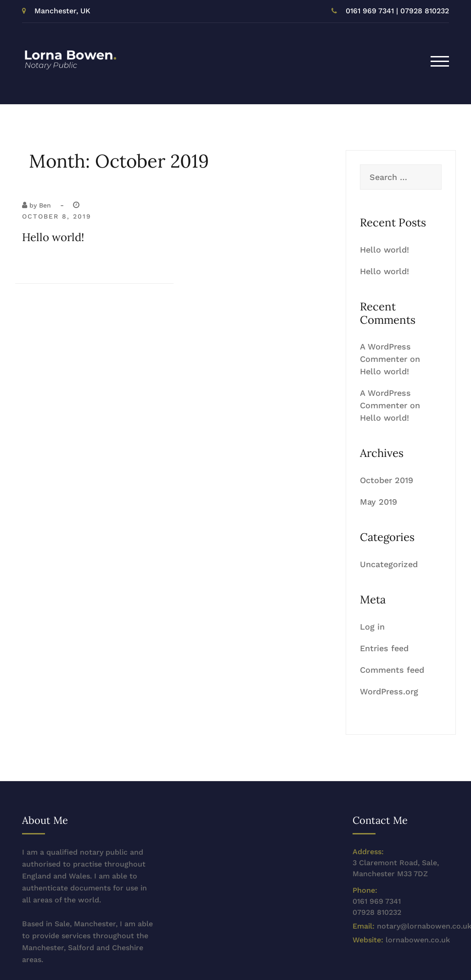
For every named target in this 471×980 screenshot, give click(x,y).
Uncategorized (389, 564)
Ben (45, 205)
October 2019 (387, 480)
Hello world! (53, 237)
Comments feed (392, 670)
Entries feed (384, 648)
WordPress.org (389, 691)
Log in (372, 627)
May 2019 (378, 502)
